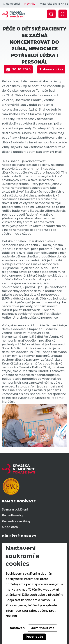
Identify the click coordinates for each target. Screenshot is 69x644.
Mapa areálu (11, 527)
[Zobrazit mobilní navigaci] (63, 14)
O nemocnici (11, 4)
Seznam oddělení (15, 509)
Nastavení (18, 628)
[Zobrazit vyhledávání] (51, 14)
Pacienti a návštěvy (16, 521)
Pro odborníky (13, 515)
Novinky (30, 4)
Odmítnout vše (43, 628)
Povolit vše (34, 637)
